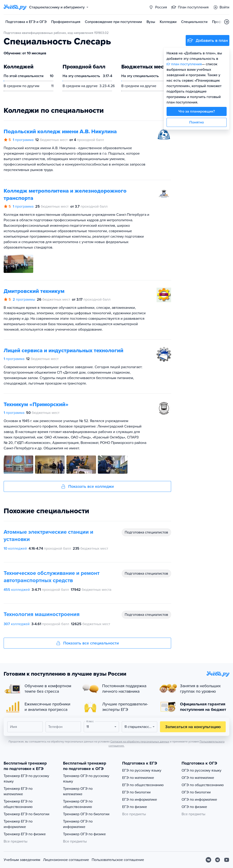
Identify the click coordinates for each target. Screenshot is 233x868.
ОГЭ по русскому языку (201, 770)
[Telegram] (218, 860)
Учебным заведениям (22, 860)
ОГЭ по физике (194, 807)
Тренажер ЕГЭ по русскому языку (26, 779)
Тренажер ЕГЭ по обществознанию (18, 804)
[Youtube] (227, 860)
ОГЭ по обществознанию (203, 785)
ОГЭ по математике (198, 778)
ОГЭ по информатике (199, 800)
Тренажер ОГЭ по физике (84, 834)
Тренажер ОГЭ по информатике (78, 824)
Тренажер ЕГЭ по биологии (27, 814)
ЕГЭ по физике (135, 807)
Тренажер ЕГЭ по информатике (18, 824)
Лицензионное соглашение (66, 860)
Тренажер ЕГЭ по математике (18, 791)
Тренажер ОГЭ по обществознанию (78, 804)
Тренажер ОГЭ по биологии (86, 814)
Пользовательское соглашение (118, 860)
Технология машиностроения (42, 614)
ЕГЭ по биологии (136, 792)
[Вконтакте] (208, 860)
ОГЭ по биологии (196, 792)
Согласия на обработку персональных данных (140, 742)
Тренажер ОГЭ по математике (78, 791)
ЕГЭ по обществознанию (143, 785)
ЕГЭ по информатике (140, 800)
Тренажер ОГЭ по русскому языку (86, 779)
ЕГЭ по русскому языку (142, 770)
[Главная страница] (15, 7)
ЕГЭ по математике (138, 778)
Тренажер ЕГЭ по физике (25, 834)
